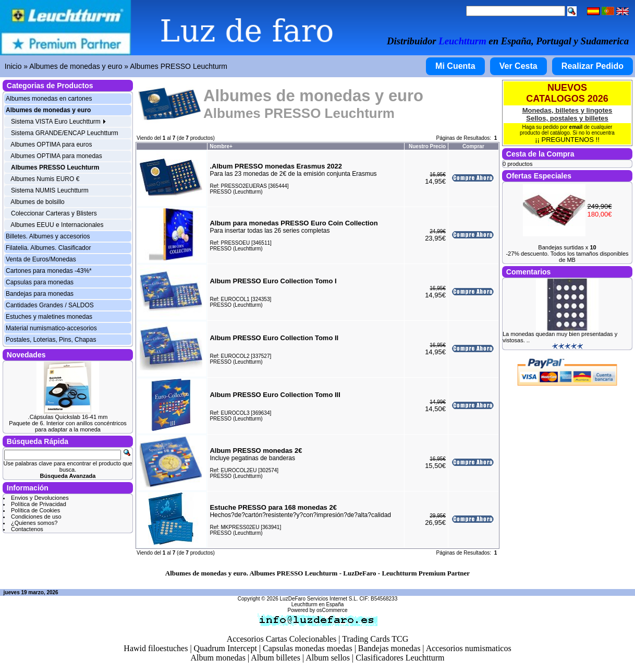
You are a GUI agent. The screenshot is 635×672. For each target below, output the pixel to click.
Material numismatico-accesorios (51, 328)
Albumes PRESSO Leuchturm (179, 66)
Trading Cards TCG (375, 639)
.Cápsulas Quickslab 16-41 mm (68, 417)
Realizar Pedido (593, 66)
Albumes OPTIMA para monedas (56, 156)
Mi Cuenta (455, 66)
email (576, 127)
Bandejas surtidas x (567, 247)
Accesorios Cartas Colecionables (282, 639)
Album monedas (218, 658)
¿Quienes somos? (34, 523)
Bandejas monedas (389, 648)
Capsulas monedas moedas (308, 648)
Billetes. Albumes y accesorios (48, 236)
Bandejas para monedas (40, 294)
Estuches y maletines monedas (49, 317)
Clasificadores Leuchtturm (400, 658)
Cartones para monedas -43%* (49, 271)
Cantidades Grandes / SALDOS (50, 305)
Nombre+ (221, 146)
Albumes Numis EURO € (45, 179)
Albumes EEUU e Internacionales (57, 225)
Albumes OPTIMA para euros (51, 145)
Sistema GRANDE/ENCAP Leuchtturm (65, 133)
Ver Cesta (518, 66)
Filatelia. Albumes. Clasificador (48, 248)
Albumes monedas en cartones (49, 99)
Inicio (13, 66)
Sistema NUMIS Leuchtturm (50, 190)
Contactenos (27, 529)
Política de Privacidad (39, 504)
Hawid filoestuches (156, 648)
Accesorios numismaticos (469, 648)
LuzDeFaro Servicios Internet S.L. (319, 599)
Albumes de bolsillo (37, 202)
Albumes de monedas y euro (76, 66)
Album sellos (328, 658)
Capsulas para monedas (40, 282)
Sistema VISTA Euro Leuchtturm (59, 122)
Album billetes (276, 658)
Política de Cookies (35, 510)
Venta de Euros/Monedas (41, 259)
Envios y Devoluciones (40, 498)
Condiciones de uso (36, 517)
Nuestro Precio (427, 146)
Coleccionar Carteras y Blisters (54, 213)
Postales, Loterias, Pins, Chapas (51, 340)
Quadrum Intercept (225, 648)
